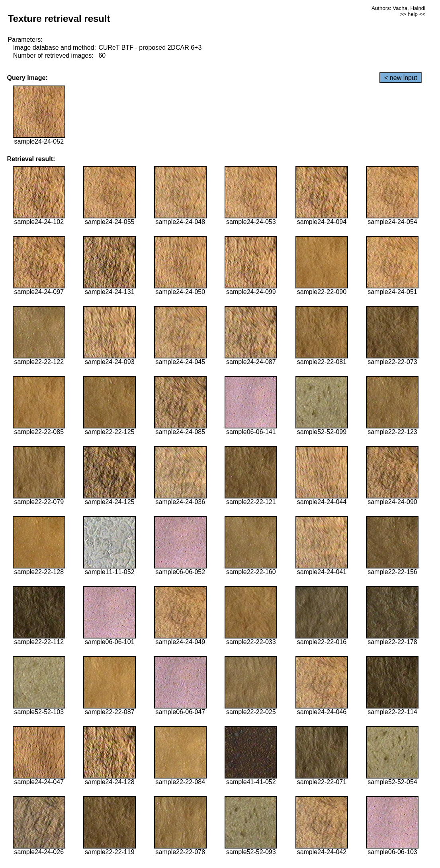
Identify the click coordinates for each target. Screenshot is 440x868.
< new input (401, 78)
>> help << (413, 14)
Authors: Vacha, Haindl (398, 8)
